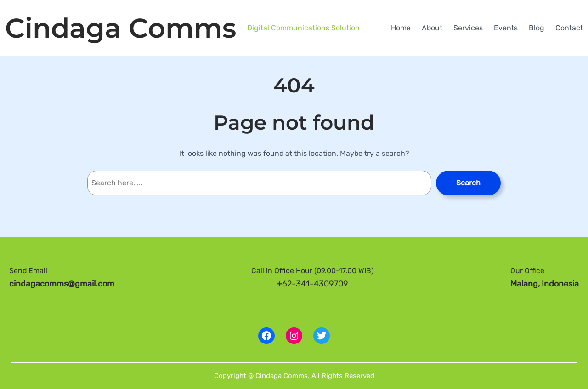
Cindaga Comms (121, 28)
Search (468, 183)
